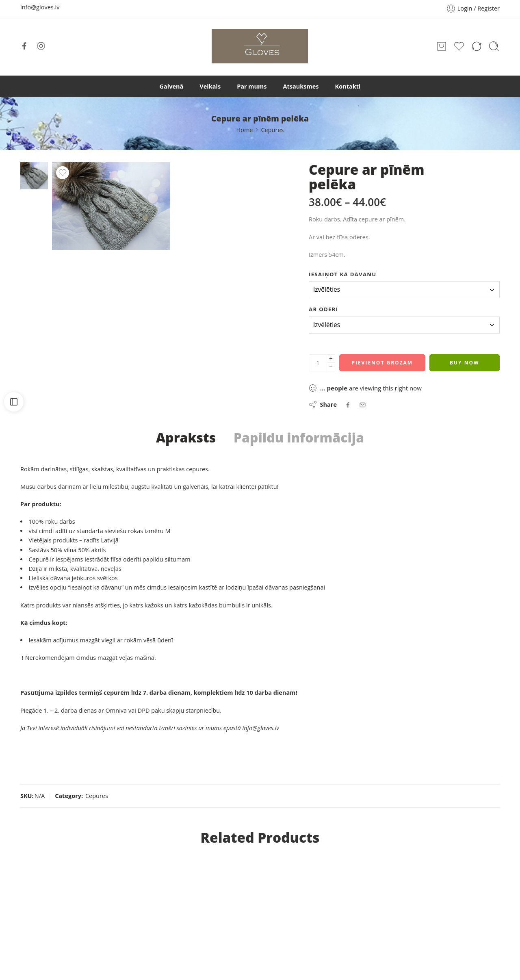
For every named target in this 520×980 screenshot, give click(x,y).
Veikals (210, 86)
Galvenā (172, 86)
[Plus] (331, 359)
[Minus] (331, 367)
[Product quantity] (318, 363)
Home (244, 130)
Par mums (252, 86)
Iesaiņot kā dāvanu (343, 274)
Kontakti (348, 86)
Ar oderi (323, 309)
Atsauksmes (301, 86)
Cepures (272, 130)
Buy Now (465, 363)
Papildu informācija (299, 438)
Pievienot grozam (382, 363)
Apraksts (186, 438)
